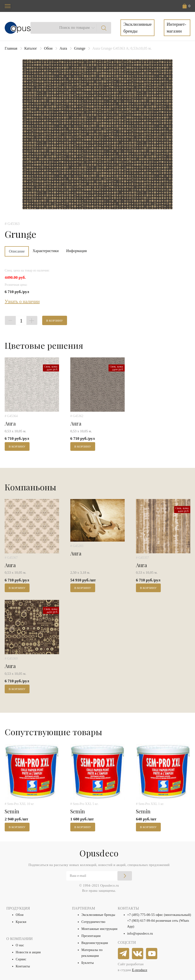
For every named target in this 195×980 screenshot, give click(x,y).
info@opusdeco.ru (140, 934)
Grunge (80, 48)
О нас (20, 945)
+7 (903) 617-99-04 (141, 921)
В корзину (55, 321)
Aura (63, 48)
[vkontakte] (138, 954)
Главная (11, 48)
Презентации (91, 936)
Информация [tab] (76, 251)
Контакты (23, 966)
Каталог (31, 48)
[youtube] (152, 954)
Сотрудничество (93, 922)
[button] (186, 6)
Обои (48, 48)
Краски (21, 922)
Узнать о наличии (22, 301)
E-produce (140, 970)
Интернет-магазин (176, 28)
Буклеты (88, 963)
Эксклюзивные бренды (137, 28)
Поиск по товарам (75, 28)
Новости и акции (28, 952)
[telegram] (124, 954)
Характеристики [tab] (46, 251)
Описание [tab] (17, 251)
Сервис (21, 959)
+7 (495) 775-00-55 (141, 915)
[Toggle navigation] (8, 6)
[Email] (99, 876)
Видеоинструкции (95, 943)
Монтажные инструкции (99, 929)
